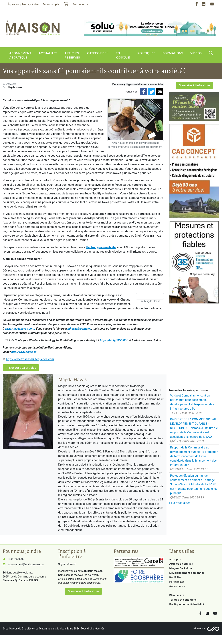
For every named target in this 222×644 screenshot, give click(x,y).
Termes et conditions (183, 600)
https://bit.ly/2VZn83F (114, 340)
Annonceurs (177, 586)
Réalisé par (199, 629)
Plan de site (177, 595)
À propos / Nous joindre (23, 4)
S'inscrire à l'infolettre (194, 85)
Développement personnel (187, 573)
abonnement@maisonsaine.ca (26, 564)
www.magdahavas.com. (20, 329)
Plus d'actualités (180, 503)
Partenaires (177, 582)
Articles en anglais (181, 564)
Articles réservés (72, 55)
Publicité (175, 577)
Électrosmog (119, 84)
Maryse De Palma (181, 568)
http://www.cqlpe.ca (24, 352)
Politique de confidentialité (187, 604)
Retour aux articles (21, 368)
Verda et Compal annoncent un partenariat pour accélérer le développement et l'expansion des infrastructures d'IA (192, 402)
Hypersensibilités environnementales (145, 84)
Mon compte (51, 4)
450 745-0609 (16, 559)
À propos (175, 559)
